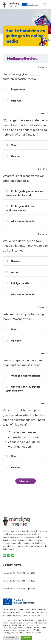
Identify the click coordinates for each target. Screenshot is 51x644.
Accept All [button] (26, 638)
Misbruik (14, 101)
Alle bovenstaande (20, 221)
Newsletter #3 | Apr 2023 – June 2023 (19, 573)
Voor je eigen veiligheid (23, 376)
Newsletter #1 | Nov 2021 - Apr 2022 (19, 589)
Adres (12, 272)
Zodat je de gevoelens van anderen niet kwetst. (25, 193)
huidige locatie (18, 283)
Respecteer (16, 89)
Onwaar (13, 156)
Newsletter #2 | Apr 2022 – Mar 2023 (19, 581)
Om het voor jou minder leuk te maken (23, 389)
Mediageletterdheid (23, 59)
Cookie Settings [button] (11, 638)
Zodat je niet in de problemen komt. (20, 208)
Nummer (13, 261)
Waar (12, 145)
